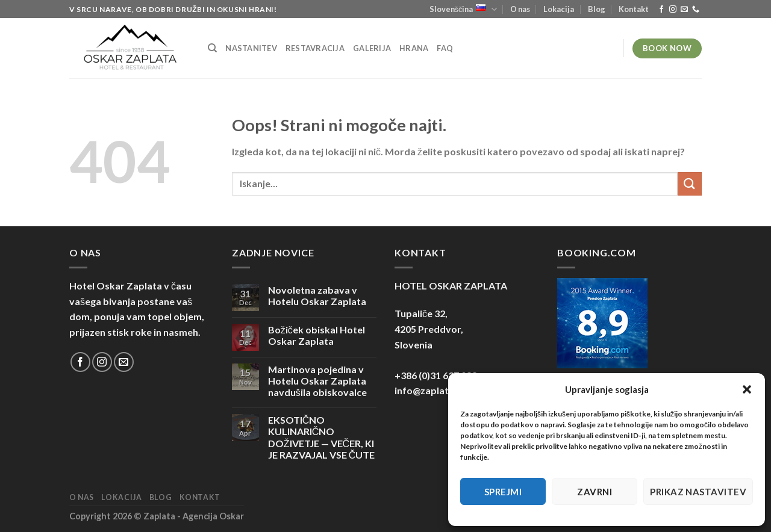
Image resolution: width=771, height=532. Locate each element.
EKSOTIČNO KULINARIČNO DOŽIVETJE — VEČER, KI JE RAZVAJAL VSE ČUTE (322, 437)
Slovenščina (463, 9)
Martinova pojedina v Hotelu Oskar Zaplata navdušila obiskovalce (317, 381)
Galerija (372, 48)
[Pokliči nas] (696, 10)
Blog (597, 9)
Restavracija (315, 48)
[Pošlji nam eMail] (684, 10)
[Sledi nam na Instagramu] (673, 10)
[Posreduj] (690, 184)
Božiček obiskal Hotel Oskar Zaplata (317, 335)
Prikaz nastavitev (698, 492)
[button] (747, 389)
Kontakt (634, 9)
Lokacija (559, 9)
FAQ (445, 48)
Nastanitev (251, 48)
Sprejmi (503, 492)
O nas (520, 9)
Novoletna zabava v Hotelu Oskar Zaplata (317, 295)
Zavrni (595, 492)
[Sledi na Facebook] (661, 10)
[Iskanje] (212, 48)
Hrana (414, 48)
